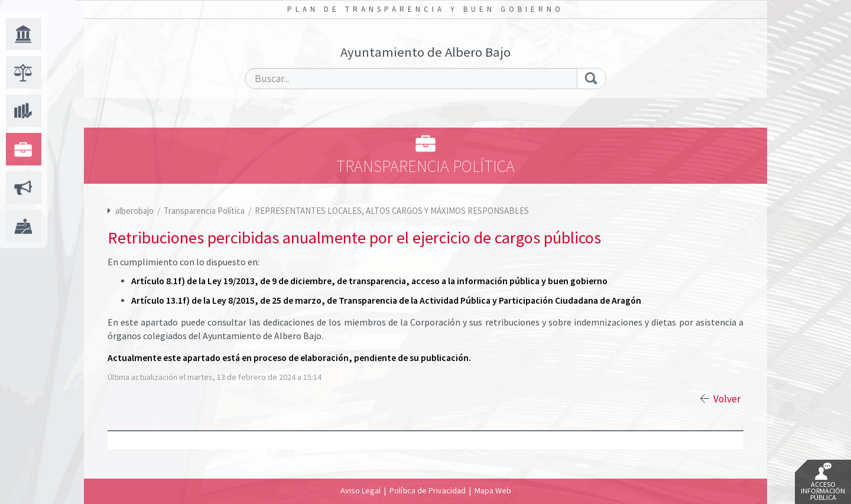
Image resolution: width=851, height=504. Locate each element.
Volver (727, 399)
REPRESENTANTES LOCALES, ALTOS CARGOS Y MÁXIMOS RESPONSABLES (392, 211)
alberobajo (134, 211)
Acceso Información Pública (823, 482)
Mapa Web (493, 490)
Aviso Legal (360, 490)
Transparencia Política (205, 211)
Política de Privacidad (428, 490)
